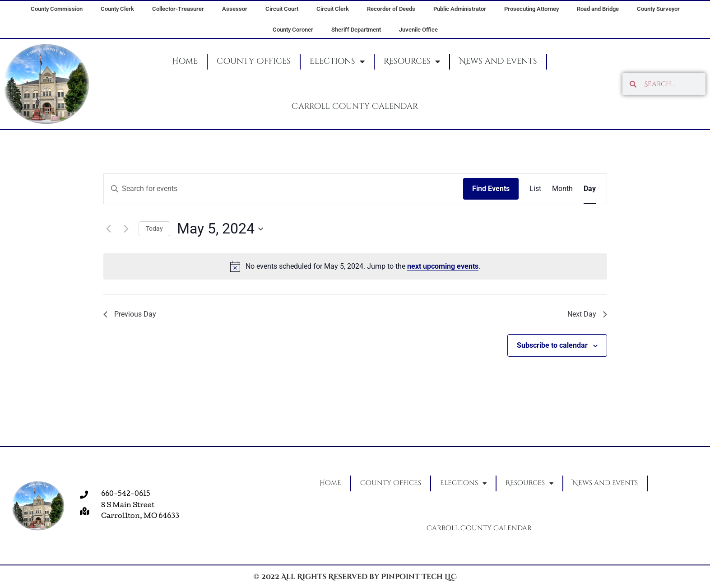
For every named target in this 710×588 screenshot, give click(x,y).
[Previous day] (109, 229)
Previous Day (132, 315)
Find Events (491, 189)
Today (154, 229)
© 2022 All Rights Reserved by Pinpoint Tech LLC (355, 577)
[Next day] (126, 229)
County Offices (254, 61)
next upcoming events (443, 266)
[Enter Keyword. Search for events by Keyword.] (283, 189)
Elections (337, 61)
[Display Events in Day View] (590, 189)
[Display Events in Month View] (562, 189)
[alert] (355, 266)
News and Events (498, 61)
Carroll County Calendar (355, 106)
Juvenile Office (418, 30)
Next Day (585, 315)
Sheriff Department (356, 30)
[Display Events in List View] (535, 189)
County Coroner (293, 30)
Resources (412, 61)
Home (185, 61)
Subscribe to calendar (552, 348)
